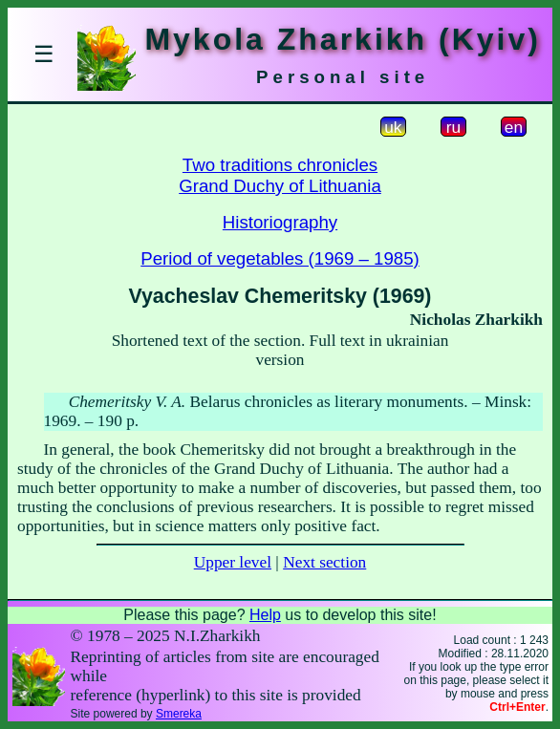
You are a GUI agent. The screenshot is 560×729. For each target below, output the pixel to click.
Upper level (233, 562)
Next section (324, 562)
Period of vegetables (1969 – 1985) (280, 258)
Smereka (179, 714)
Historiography (280, 222)
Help (265, 615)
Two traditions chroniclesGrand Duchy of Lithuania (280, 175)
